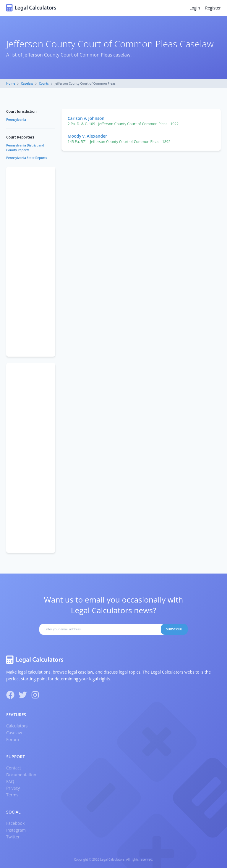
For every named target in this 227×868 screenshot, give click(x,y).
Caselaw (27, 83)
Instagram (16, 830)
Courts (44, 83)
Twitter (13, 837)
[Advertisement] (31, 262)
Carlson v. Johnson (86, 118)
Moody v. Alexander (87, 136)
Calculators (17, 726)
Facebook (15, 823)
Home (11, 83)
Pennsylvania (16, 120)
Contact (14, 768)
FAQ (10, 781)
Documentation (21, 775)
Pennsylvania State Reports (27, 158)
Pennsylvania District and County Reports (25, 148)
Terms (12, 795)
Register (213, 8)
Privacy (13, 788)
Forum (13, 739)
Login (195, 8)
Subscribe (174, 629)
